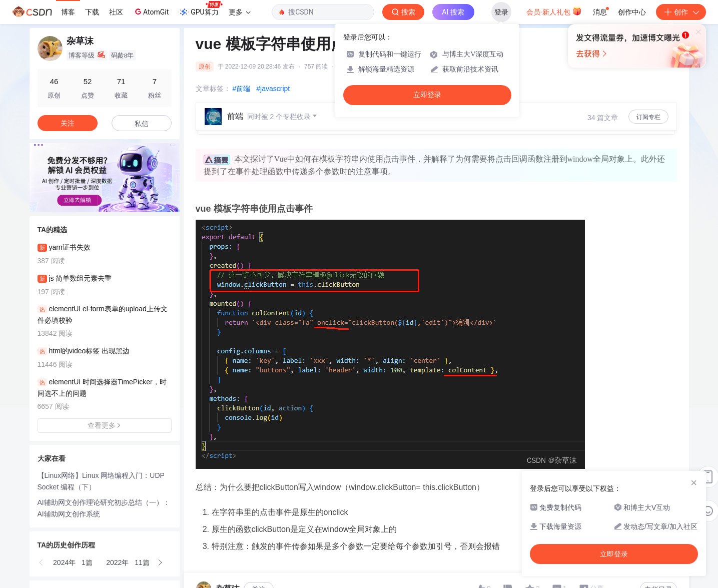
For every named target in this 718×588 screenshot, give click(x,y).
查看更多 (105, 425)
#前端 (242, 89)
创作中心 (632, 12)
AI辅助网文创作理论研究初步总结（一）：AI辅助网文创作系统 (104, 508)
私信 (142, 124)
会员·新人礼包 (554, 11)
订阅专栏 (648, 117)
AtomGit (151, 12)
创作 (681, 12)
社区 (116, 12)
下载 (92, 12)
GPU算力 (200, 9)
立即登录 (427, 95)
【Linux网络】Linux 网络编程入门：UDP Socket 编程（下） (101, 481)
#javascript (273, 89)
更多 (240, 12)
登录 (501, 12)
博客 (68, 12)
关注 (68, 123)
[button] (42, 562)
